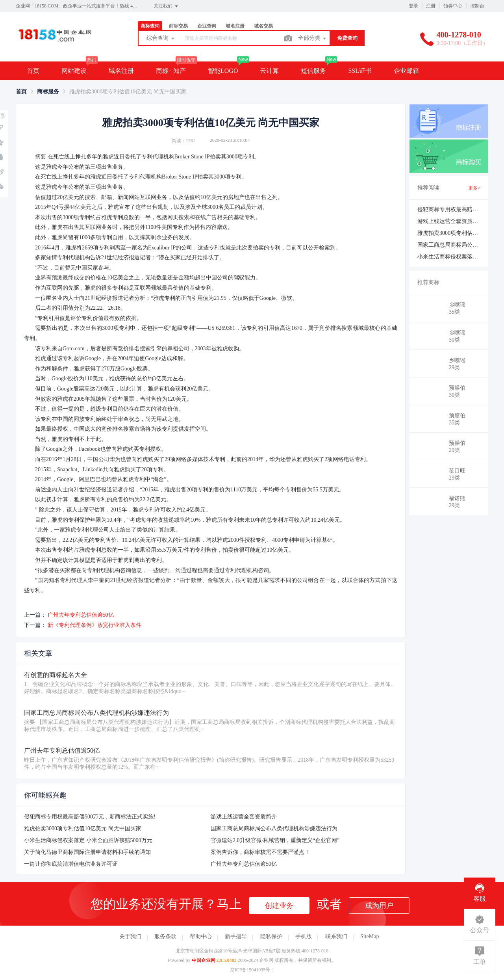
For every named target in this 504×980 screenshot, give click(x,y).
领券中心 (453, 6)
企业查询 (207, 26)
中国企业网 (204, 960)
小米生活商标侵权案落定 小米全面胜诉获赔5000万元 (88, 840)
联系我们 (336, 936)
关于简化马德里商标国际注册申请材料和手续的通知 (87, 852)
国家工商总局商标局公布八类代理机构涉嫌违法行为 (274, 828)
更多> (474, 188)
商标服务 (48, 92)
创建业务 (279, 906)
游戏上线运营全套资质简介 (244, 817)
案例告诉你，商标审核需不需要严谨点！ (260, 852)
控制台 (477, 6)
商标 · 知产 (171, 71)
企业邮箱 (406, 71)
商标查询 (150, 26)
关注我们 (166, 6)
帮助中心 (201, 936)
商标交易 (178, 26)
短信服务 (313, 71)
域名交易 (263, 26)
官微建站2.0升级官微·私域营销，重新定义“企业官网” (275, 840)
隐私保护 (271, 936)
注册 (431, 6)
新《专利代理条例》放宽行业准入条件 (94, 625)
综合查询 (161, 39)
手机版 (304, 936)
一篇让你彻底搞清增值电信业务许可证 (71, 864)
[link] (21, 92)
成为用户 (379, 906)
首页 (33, 71)
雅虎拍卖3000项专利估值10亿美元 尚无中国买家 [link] (128, 92)
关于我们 (130, 936)
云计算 (269, 71)
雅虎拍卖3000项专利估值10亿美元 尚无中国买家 (83, 828)
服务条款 (165, 936)
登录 (413, 6)
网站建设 (74, 71)
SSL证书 (360, 71)
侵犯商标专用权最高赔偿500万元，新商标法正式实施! (90, 817)
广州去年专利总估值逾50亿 (81, 615)
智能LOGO (223, 71)
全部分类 (313, 39)
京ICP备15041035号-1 (252, 970)
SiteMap (370, 936)
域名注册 (235, 26)
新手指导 (236, 936)
